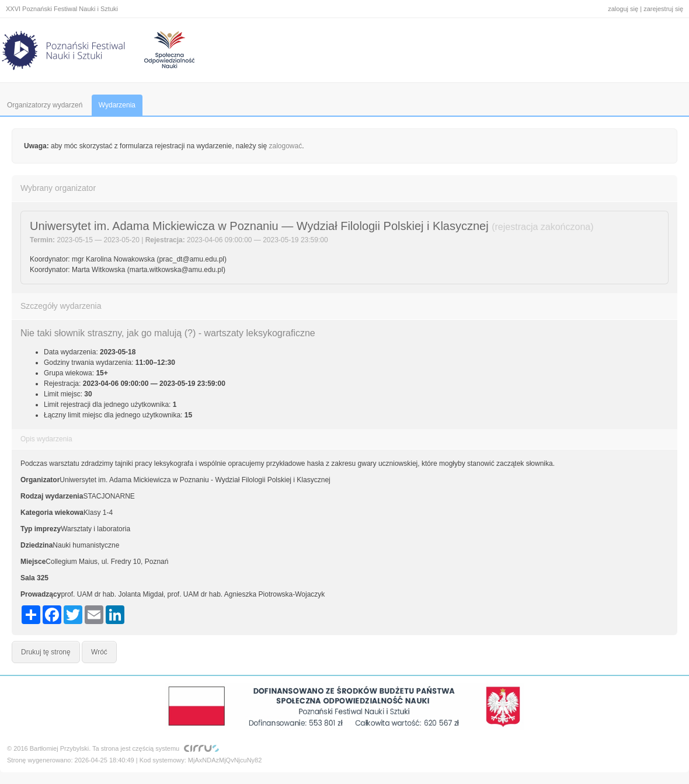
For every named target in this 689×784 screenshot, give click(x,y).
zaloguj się (623, 9)
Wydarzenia (117, 105)
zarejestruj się (663, 9)
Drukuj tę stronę (46, 652)
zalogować (286, 146)
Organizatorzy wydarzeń (45, 105)
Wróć (99, 652)
